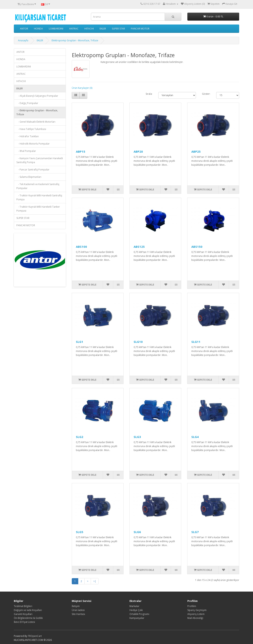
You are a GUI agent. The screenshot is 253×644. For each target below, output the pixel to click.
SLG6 (137, 532)
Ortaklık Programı (139, 614)
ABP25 (196, 151)
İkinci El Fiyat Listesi (24, 622)
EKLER (103, 29)
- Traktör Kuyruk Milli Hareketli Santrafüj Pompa (39, 197)
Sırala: (149, 94)
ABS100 (81, 247)
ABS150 (197, 247)
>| (95, 581)
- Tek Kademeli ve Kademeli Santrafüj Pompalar (38, 186)
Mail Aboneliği (195, 618)
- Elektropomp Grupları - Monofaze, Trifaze (37, 112)
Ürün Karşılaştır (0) (82, 88)
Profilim (192, 606)
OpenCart (36, 636)
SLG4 (195, 437)
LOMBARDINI (56, 29)
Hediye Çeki (136, 610)
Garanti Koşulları (23, 614)
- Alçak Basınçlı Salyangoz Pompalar (37, 96)
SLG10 (138, 342)
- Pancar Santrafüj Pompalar (33, 170)
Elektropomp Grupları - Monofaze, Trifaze (75, 40)
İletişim (76, 606)
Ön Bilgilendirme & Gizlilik (28, 618)
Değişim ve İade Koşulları (28, 610)
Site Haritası (78, 614)
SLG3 (137, 437)
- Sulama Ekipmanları (29, 177)
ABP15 (81, 151)
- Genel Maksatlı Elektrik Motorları (36, 122)
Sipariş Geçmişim (197, 610)
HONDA (38, 29)
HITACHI (89, 29)
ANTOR (24, 29)
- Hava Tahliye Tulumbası (31, 129)
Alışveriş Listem (196, 614)
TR (29, 636)
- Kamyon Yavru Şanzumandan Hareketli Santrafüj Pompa (40, 160)
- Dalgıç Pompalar (27, 103)
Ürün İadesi (78, 610)
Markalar (134, 606)
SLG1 (80, 342)
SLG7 (195, 532)
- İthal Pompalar (26, 151)
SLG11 (196, 342)
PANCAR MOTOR (140, 29)
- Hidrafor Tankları (28, 136)
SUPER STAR (118, 29)
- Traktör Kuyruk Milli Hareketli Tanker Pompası (38, 209)
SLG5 (80, 532)
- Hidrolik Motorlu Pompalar (33, 144)
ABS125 (139, 247)
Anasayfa (23, 40)
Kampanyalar (137, 618)
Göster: (206, 94)
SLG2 (80, 437)
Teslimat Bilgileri (23, 606)
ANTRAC (74, 29)
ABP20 (138, 151)
